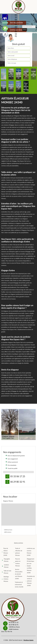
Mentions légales (28, 640)
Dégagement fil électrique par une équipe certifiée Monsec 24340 (30, 566)
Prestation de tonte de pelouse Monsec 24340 (30, 581)
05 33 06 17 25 (16, 20)
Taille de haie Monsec (7, 572)
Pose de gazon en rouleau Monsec (17, 562)
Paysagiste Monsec (6, 560)
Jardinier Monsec (5, 566)
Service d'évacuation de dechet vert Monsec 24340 (18, 574)
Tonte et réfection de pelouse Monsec (18, 552)
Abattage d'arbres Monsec (5, 579)
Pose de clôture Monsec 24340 (5, 552)
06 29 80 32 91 (16, 32)
